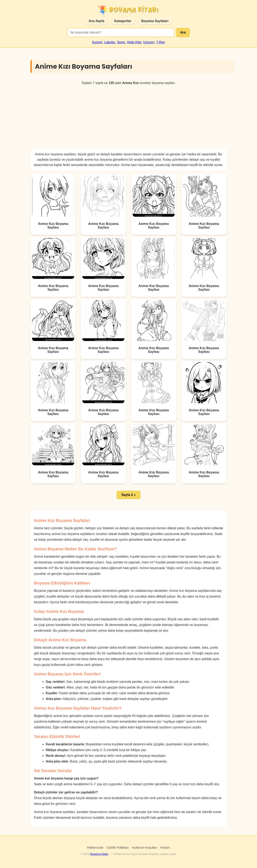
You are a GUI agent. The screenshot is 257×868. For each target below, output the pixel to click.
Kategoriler (123, 21)
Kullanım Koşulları (145, 847)
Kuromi (97, 42)
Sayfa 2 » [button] (128, 495)
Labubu (110, 42)
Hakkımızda (95, 847)
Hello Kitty (134, 42)
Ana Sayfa (96, 21)
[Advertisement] (128, 117)
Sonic (121, 42)
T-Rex (161, 42)
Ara (183, 32)
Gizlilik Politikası (118, 847)
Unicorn (149, 42)
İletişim (165, 847)
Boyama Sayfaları (155, 21)
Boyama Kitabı (99, 854)
